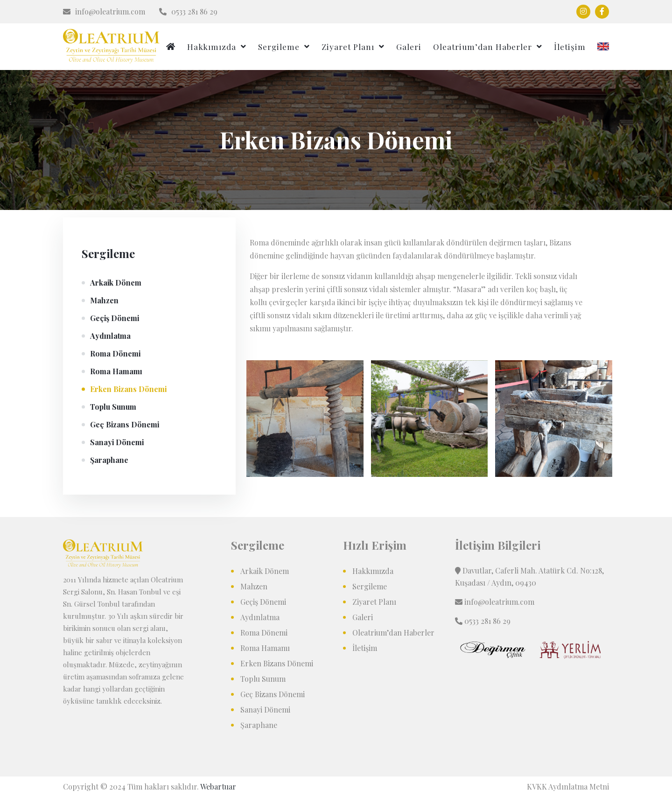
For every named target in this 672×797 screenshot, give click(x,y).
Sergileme (279, 47)
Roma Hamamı (116, 371)
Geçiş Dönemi (115, 318)
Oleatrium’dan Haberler (483, 47)
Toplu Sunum (113, 407)
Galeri (409, 47)
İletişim (570, 47)
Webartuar (218, 787)
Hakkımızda (212, 47)
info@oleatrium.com (104, 11)
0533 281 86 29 (188, 11)
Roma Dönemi (115, 353)
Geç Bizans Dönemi (125, 424)
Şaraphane (109, 460)
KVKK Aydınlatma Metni (568, 787)
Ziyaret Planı (348, 47)
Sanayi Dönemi (117, 442)
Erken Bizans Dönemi (128, 389)
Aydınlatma (110, 336)
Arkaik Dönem (116, 283)
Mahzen (104, 300)
